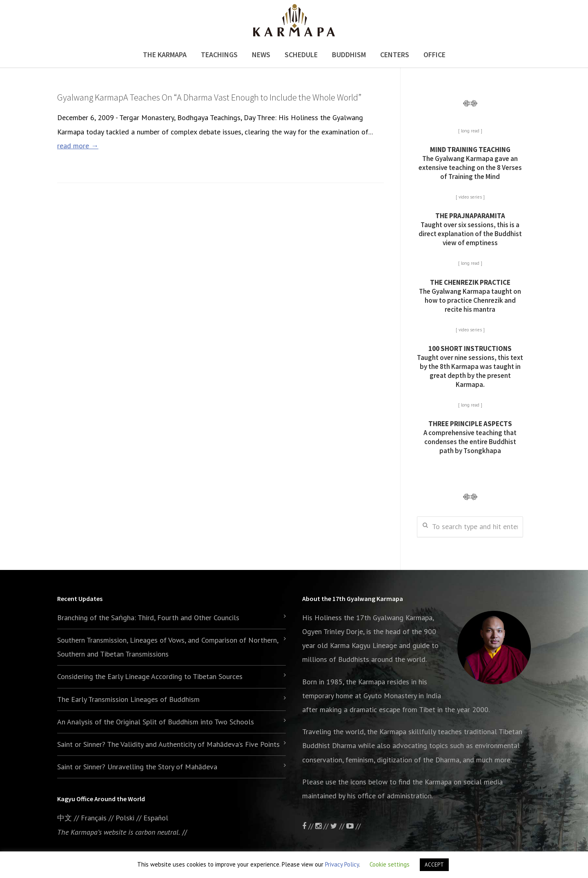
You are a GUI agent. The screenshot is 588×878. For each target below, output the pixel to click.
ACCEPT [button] (434, 865)
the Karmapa (365, 682)
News (261, 55)
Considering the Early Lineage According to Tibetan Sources (150, 676)
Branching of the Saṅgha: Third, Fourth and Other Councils (148, 618)
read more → (78, 146)
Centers (395, 55)
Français (94, 818)
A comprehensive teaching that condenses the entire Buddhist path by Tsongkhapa (470, 437)
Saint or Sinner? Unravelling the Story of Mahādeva (137, 767)
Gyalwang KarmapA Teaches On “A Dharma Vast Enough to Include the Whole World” (209, 97)
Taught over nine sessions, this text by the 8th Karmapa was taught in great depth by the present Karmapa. (470, 366)
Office (434, 55)
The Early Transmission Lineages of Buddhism (128, 699)
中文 (65, 818)
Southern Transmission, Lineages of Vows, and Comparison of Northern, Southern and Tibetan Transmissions (168, 647)
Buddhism (349, 55)
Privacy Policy (342, 864)
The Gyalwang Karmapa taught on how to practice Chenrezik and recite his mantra (470, 296)
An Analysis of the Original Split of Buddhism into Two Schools (156, 722)
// (338, 826)
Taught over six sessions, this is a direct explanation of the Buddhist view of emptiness (470, 229)
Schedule (301, 55)
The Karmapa (165, 55)
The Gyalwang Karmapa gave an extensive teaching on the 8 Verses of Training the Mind (470, 163)
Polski (125, 818)
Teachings (219, 55)
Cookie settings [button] (390, 864)
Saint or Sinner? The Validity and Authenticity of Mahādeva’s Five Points (168, 744)
